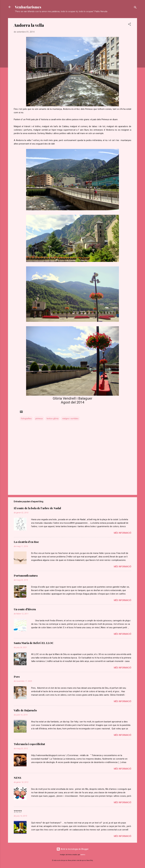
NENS (17, 778)
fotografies (26, 419)
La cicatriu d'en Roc (26, 542)
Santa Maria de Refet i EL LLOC (34, 643)
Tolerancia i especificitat (29, 744)
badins (83, 855)
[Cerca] (135, 8)
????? (18, 811)
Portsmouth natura (26, 576)
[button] (129, 25)
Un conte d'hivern (25, 609)
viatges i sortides (70, 419)
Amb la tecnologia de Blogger (73, 849)
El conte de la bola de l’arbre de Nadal (37, 508)
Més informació (123, 533)
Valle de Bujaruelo (25, 710)
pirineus (39, 419)
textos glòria (52, 419)
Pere (17, 677)
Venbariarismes (28, 7)
